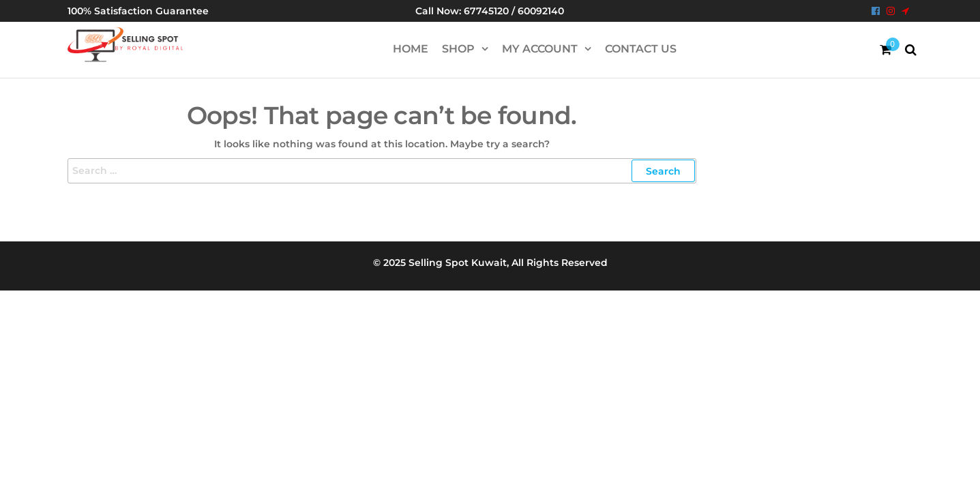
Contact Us (641, 49)
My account (540, 49)
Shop (458, 49)
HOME (411, 49)
